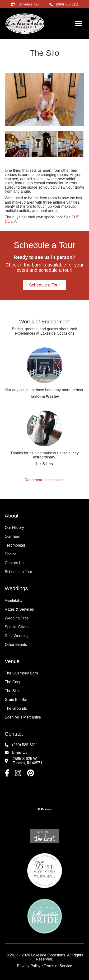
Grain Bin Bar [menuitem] (16, 700)
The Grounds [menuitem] (16, 708)
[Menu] (79, 24)
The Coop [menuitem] (13, 682)
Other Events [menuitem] (16, 645)
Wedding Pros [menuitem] (17, 618)
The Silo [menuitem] (12, 691)
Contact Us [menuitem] (14, 563)
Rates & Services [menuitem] (19, 609)
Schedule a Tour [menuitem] (18, 572)
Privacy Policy (29, 966)
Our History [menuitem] (14, 528)
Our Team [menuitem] (13, 536)
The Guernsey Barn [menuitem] (21, 673)
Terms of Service (58, 966)
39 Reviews (44, 809)
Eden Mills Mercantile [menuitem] (23, 717)
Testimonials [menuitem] (15, 545)
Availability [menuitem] (14, 601)
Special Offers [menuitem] (17, 627)
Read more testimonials (44, 480)
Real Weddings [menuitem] (18, 636)
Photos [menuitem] (11, 554)
